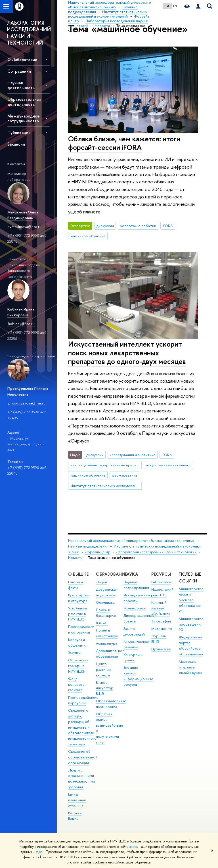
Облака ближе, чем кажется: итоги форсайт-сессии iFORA (124, 143)
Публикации (19, 132)
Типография (161, 621)
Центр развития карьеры (103, 669)
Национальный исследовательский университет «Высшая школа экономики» (131, 541)
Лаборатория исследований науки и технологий (156, 552)
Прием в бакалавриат (106, 613)
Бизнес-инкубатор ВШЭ (105, 688)
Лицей (101, 582)
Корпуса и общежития (78, 642)
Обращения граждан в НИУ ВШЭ (78, 666)
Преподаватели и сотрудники (81, 629)
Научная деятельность (21, 85)
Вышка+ (102, 623)
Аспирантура (106, 643)
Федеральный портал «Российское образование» (191, 645)
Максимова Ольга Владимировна (23, 215)
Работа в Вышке (75, 816)
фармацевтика (124, 475)
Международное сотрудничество (24, 118)
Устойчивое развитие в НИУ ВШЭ (78, 614)
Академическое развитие (136, 644)
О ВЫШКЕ (78, 574)
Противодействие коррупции (83, 700)
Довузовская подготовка (107, 592)
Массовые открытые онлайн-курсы (190, 667)
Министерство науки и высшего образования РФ (191, 600)
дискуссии (105, 226)
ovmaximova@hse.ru (24, 227)
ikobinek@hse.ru (21, 324)
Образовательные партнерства (111, 704)
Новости (75, 558)
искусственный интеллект (168, 465)
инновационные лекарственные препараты (106, 465)
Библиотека (161, 582)
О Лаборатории (22, 59)
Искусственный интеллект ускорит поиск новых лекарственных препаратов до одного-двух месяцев (127, 353)
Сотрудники (19, 71)
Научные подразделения (88, 546)
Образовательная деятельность (24, 102)
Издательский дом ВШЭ (162, 592)
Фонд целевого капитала (76, 684)
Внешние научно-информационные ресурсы (138, 676)
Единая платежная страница (77, 800)
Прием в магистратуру (107, 633)
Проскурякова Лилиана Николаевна (28, 391)
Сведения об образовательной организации (83, 757)
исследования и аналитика (132, 455)
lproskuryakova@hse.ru (26, 403)
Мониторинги (135, 608)
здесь (134, 847)
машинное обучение (88, 236)
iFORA (168, 226)
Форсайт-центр (98, 552)
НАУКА (131, 574)
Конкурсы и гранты (133, 658)
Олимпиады (105, 602)
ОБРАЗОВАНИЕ (111, 574)
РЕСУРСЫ (161, 574)
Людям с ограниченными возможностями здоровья (81, 779)
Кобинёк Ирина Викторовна (21, 312)
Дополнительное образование (110, 654)
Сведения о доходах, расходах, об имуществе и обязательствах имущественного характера (82, 727)
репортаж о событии (138, 226)
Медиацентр (162, 629)
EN (175, 6)
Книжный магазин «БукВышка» (161, 608)
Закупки (74, 653)
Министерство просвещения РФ (191, 624)
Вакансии (16, 144)
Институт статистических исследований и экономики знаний (106, 486)
